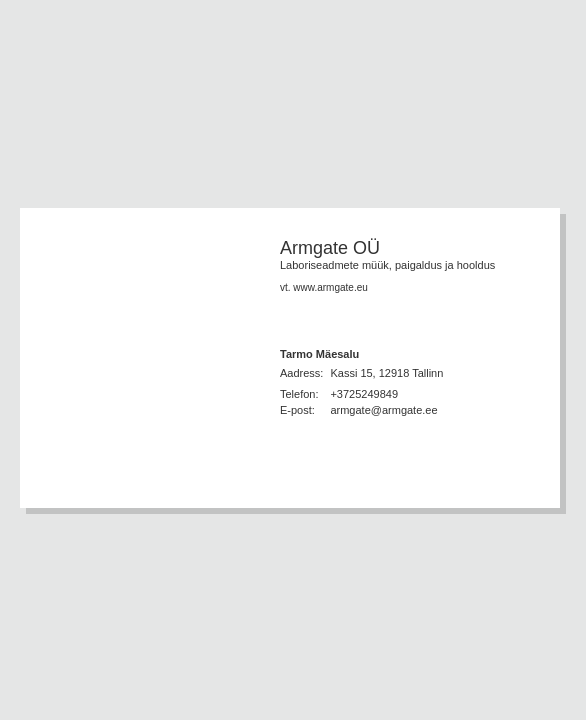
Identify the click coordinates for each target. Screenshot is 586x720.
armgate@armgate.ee (383, 410)
